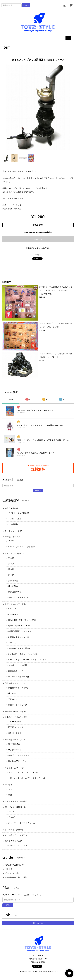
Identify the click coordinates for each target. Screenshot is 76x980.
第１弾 (11, 558)
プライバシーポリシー (14, 873)
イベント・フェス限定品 (19, 513)
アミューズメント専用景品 (16, 801)
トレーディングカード (14, 830)
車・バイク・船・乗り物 (19, 677)
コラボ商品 (13, 524)
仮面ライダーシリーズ (18, 705)
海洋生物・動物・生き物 (15, 711)
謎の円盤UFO (14, 744)
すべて (11, 399)
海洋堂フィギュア (12, 537)
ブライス (12, 643)
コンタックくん (15, 733)
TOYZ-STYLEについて (14, 865)
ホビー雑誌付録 (15, 722)
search (26, 5)
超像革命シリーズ (16, 671)
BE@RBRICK (14, 614)
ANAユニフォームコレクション (21, 547)
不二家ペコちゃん (16, 727)
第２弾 (11, 564)
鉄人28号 (12, 693)
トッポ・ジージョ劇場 (18, 665)
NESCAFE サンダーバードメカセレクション (27, 660)
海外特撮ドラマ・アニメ (15, 740)
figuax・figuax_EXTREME (19, 626)
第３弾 (11, 569)
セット (11, 789)
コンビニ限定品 (15, 519)
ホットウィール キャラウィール (22, 823)
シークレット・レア (13, 531)
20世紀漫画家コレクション (20, 631)
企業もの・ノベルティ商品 (16, 717)
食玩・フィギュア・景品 (15, 604)
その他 (11, 541)
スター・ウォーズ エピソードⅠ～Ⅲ (23, 772)
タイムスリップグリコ (14, 554)
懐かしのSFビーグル (17, 761)
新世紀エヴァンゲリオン (19, 688)
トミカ (11, 812)
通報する (38, 255)
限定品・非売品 (11, 508)
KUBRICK (12, 609)
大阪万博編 (13, 581)
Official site (38, 923)
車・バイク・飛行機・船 (15, 807)
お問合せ (8, 869)
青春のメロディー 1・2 (18, 597)
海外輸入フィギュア (13, 841)
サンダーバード (15, 750)
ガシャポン (10, 785)
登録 (8, 905)
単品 (10, 795)
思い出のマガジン (16, 592)
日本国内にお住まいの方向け (38, 248)
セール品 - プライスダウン (16, 835)
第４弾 (11, 575)
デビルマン (13, 699)
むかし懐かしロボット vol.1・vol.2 (23, 654)
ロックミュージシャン (18, 845)
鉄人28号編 (13, 586)
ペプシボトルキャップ (14, 768)
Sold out (38, 239)
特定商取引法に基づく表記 (16, 877)
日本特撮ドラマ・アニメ (15, 683)
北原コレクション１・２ (19, 637)
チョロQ (12, 817)
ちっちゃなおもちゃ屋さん (20, 648)
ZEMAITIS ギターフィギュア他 (22, 620)
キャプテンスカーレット (19, 755)
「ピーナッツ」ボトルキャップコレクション (27, 778)
